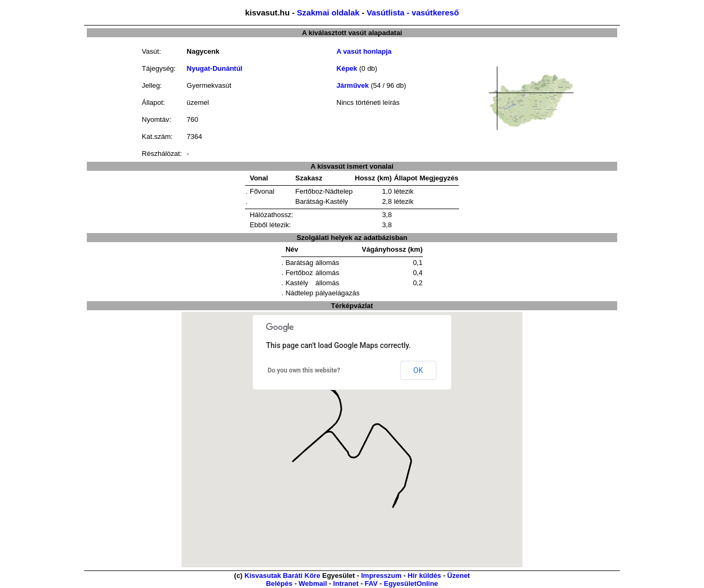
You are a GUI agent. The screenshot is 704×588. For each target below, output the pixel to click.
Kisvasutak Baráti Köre (282, 575)
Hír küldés (424, 575)
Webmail (313, 583)
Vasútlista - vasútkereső (412, 13)
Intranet (346, 583)
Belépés (279, 583)
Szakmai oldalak (328, 13)
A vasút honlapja (364, 51)
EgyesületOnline (411, 583)
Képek (347, 68)
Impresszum (381, 575)
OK (418, 370)
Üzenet (459, 575)
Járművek (353, 85)
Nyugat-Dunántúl (215, 68)
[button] (294, 453)
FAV (371, 583)
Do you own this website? (304, 370)
